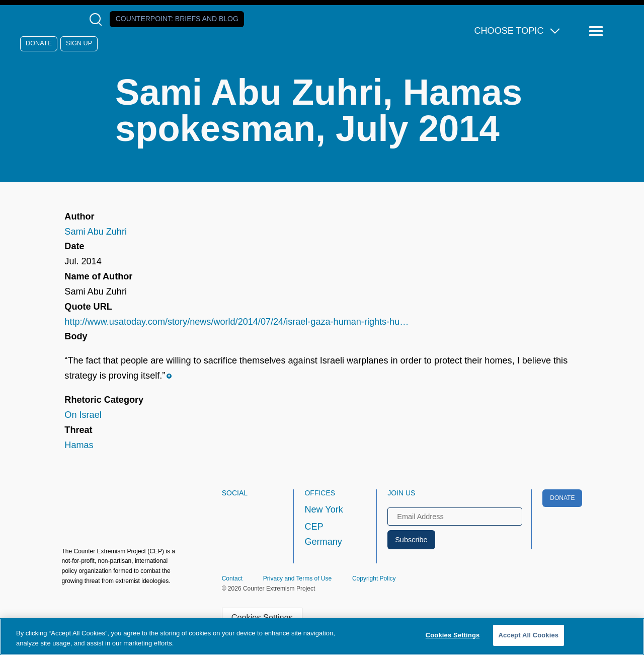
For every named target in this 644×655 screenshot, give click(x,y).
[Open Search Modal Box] (98, 19)
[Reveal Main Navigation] (597, 31)
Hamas (79, 445)
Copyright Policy (374, 578)
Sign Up (79, 43)
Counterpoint (177, 19)
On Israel (83, 415)
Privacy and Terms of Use (298, 578)
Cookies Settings (262, 617)
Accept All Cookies (529, 635)
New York (324, 510)
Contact (232, 578)
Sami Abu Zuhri (96, 232)
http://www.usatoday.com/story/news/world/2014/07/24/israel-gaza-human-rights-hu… (236, 322)
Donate (39, 43)
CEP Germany (323, 534)
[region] (322, 637)
